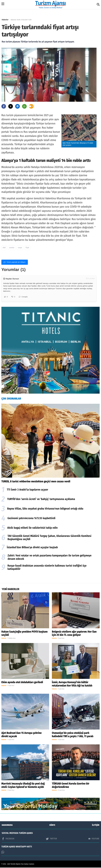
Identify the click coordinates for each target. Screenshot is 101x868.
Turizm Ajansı (16, 864)
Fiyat (27, 248)
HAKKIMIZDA (7, 825)
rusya (20, 248)
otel (4, 248)
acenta (12, 248)
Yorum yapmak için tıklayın (15, 262)
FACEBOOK (8, 839)
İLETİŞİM (96, 825)
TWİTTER (51, 839)
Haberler (5, 20)
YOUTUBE (94, 839)
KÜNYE (52, 825)
